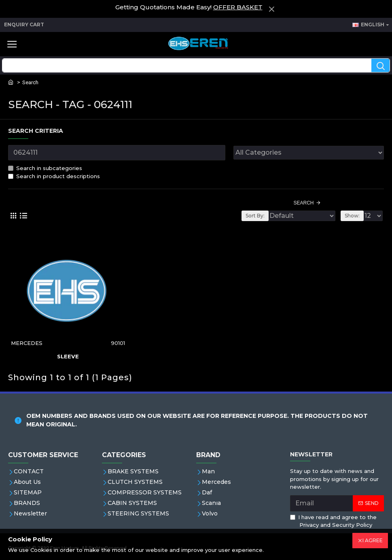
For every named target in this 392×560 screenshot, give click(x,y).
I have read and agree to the (333, 522)
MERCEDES (27, 343)
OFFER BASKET (238, 7)
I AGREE (373, 540)
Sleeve (68, 356)
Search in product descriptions (54, 176)
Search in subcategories (45, 168)
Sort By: (255, 216)
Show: (352, 216)
